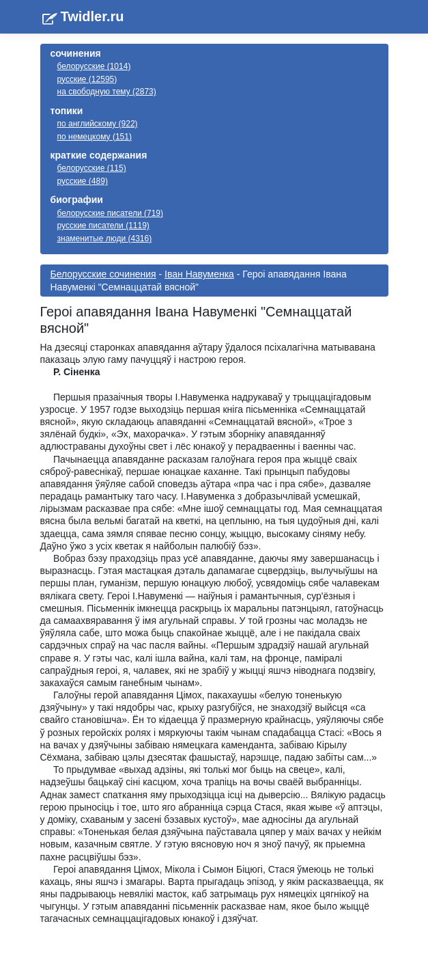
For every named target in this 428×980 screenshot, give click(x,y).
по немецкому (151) (95, 137)
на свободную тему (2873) (107, 92)
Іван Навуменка (199, 274)
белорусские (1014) (94, 66)
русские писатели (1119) (103, 226)
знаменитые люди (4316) (105, 239)
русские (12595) (87, 79)
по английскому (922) (98, 124)
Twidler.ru (92, 16)
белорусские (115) (92, 168)
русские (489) (83, 181)
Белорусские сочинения (103, 274)
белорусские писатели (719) (111, 213)
